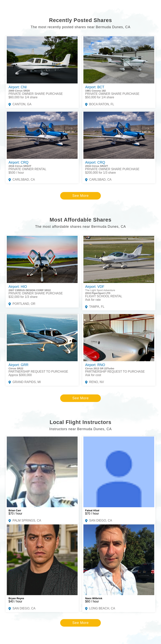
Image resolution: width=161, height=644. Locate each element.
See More (80, 196)
